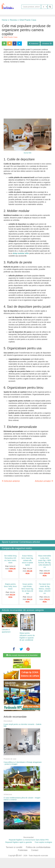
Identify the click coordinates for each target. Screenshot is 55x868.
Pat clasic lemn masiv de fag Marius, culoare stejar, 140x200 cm (45, 589)
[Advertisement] (26, 91)
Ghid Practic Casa (27, 20)
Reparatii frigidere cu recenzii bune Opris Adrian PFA (29, 840)
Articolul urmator (44, 481)
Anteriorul (34, 44)
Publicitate (23, 850)
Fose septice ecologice (43, 842)
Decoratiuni (8, 721)
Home (5, 20)
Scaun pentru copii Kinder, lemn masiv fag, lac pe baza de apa (27, 589)
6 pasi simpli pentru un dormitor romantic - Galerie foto (22, 725)
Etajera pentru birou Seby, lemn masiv (10, 586)
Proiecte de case (10, 759)
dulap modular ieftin (21, 253)
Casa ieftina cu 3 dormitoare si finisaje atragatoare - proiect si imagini (23, 763)
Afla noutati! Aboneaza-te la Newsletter (22, 655)
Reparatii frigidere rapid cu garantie (19, 842)
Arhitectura (8, 794)
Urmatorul (47, 44)
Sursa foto (28, 153)
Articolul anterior (11, 481)
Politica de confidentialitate (38, 847)
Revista (12, 20)
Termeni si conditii (14, 847)
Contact (35, 850)
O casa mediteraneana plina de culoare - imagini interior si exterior (22, 799)
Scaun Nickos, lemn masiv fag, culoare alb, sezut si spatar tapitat (27, 560)
